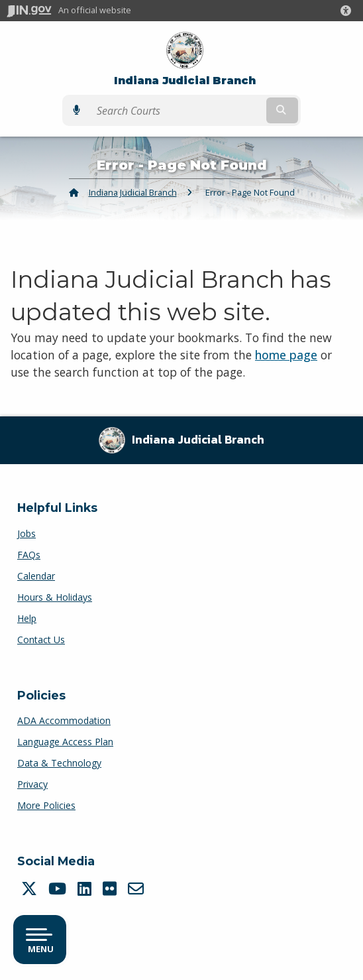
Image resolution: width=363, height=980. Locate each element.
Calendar (36, 576)
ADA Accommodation (64, 720)
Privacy (32, 784)
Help (27, 618)
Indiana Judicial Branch (185, 81)
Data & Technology (59, 763)
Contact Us (41, 640)
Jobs (26, 533)
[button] (348, 11)
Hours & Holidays (55, 597)
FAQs (29, 555)
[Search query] (177, 111)
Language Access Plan (65, 742)
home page (286, 355)
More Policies (46, 805)
